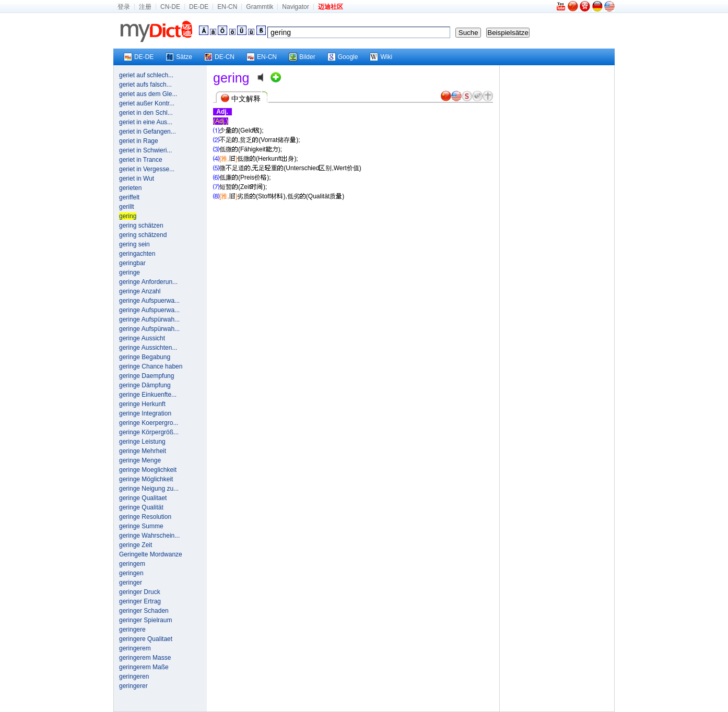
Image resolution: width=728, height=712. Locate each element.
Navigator (295, 7)
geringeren (134, 677)
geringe (130, 272)
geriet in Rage (139, 141)
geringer (131, 583)
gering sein (134, 244)
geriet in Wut (137, 179)
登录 (124, 7)
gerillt (127, 207)
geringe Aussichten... (148, 348)
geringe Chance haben (151, 366)
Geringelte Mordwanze (151, 554)
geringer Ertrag (140, 601)
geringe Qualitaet (143, 498)
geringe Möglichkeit (146, 479)
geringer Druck (140, 592)
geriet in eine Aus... (146, 122)
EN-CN (227, 7)
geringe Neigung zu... (149, 489)
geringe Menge (140, 460)
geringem (132, 564)
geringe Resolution (145, 517)
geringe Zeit (136, 545)
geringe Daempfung (146, 376)
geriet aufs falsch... (145, 85)
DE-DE (199, 7)
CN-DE (170, 7)
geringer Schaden (144, 611)
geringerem (135, 648)
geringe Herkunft (142, 404)
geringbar (132, 263)
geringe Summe (141, 526)
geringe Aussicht (142, 338)
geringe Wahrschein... (149, 536)
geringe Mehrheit (143, 451)
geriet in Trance (141, 160)
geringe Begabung (145, 357)
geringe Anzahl (140, 291)
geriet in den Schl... (146, 113)
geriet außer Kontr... (147, 103)
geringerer (133, 686)
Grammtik (260, 7)
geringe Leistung (142, 442)
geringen (131, 573)
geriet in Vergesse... (147, 169)
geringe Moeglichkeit (148, 470)
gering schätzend (143, 235)
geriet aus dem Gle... (148, 94)
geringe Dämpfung (145, 385)
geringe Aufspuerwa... (149, 301)
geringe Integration (145, 413)
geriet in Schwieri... (145, 150)
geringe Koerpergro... (149, 423)
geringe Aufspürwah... (149, 319)
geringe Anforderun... (148, 282)
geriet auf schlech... (146, 75)
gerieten (130, 188)
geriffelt (129, 197)
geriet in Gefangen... (148, 132)
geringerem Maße (144, 667)
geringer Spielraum (145, 620)
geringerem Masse (145, 658)
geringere (132, 630)
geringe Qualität (141, 507)
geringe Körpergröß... (149, 432)
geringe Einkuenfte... (148, 395)
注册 (145, 7)
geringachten (137, 254)
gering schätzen (141, 226)
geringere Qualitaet (146, 639)
